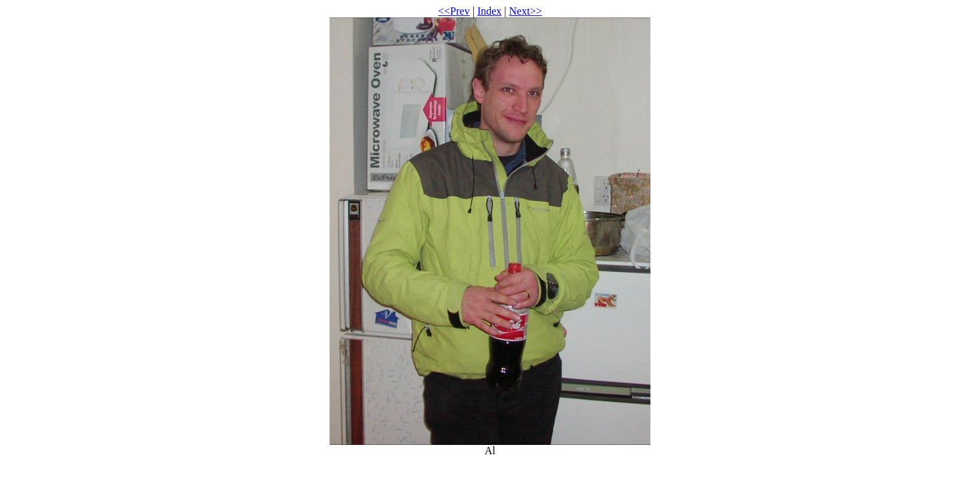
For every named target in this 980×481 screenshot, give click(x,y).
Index (489, 11)
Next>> (526, 11)
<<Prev (454, 11)
